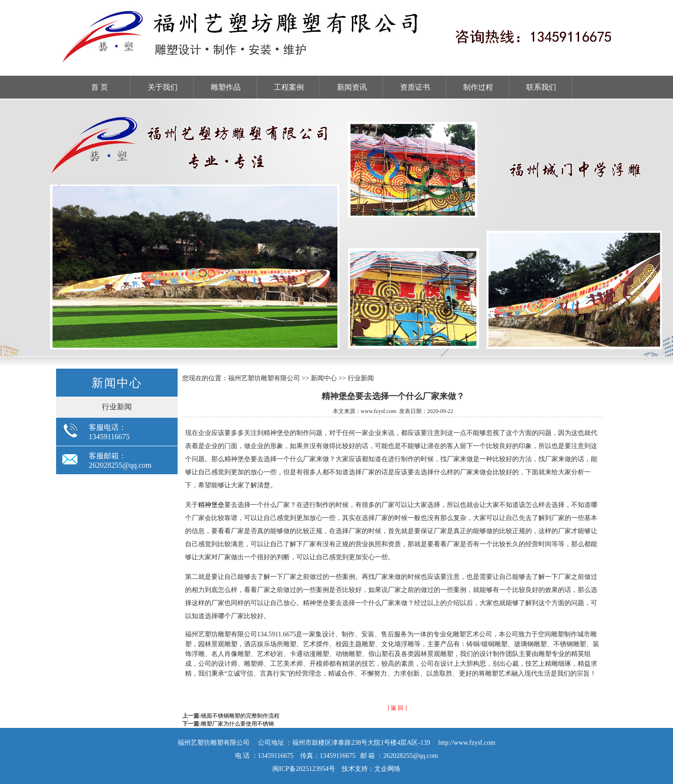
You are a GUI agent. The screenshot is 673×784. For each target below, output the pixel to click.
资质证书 (415, 87)
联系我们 (541, 87)
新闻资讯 (352, 87)
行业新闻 (117, 407)
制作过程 (478, 87)
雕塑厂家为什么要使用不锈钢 (237, 724)
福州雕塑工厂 (336, 228)
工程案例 (289, 87)
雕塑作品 (226, 87)
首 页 (100, 87)
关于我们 (163, 87)
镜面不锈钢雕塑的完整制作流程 (240, 716)
